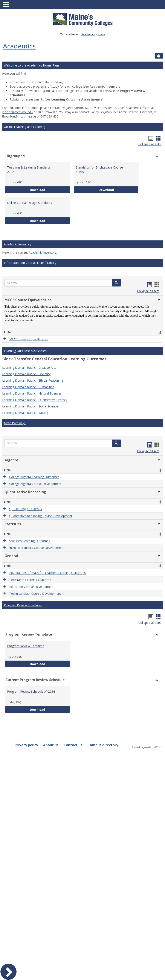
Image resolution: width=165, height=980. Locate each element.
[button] (116, 283)
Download (50, 190)
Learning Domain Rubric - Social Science (30, 406)
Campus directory (103, 745)
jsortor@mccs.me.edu (17, 112)
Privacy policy (26, 745)
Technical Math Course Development (35, 594)
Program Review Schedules (23, 605)
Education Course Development (31, 587)
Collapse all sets (150, 144)
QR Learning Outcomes (26, 509)
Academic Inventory (18, 244)
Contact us (73, 745)
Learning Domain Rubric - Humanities (28, 387)
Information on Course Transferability (30, 263)
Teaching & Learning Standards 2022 (29, 170)
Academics (88, 34)
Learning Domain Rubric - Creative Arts (29, 368)
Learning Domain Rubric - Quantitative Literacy (35, 400)
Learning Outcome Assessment (26, 351)
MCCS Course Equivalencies (28, 339)
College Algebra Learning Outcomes (34, 477)
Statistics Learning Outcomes (30, 541)
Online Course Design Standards (30, 203)
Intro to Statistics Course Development (36, 548)
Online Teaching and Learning (24, 127)
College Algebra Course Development (35, 484)
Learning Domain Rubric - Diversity (26, 374)
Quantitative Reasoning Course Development (41, 516)
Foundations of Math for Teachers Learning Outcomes (47, 573)
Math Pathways (15, 423)
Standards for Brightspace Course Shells (99, 170)
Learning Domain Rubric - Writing (25, 413)
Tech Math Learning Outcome (30, 580)
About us (51, 745)
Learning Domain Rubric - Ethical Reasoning (33, 380)
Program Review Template (26, 646)
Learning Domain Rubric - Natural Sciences (32, 393)
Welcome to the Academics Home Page (32, 65)
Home (101, 34)
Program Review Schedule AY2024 (31, 691)
